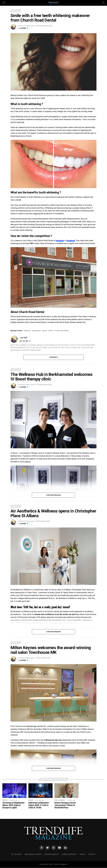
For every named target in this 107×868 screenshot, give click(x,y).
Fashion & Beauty (52, 854)
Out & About (17, 854)
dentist (28, 331)
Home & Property (69, 854)
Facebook (71, 241)
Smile (45, 331)
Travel (82, 854)
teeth (51, 331)
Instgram (60, 241)
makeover (37, 331)
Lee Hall (23, 28)
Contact (92, 854)
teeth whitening (62, 331)
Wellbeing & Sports (33, 854)
